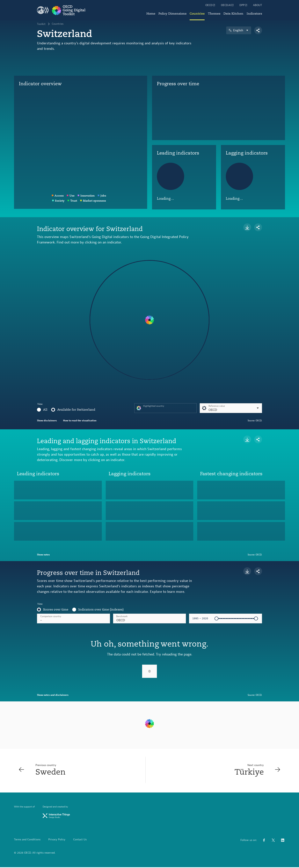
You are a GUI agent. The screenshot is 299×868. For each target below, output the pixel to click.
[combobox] (150, 618)
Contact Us (80, 840)
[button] (150, 618)
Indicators (254, 14)
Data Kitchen (234, 14)
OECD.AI (227, 5)
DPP (244, 5)
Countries (197, 14)
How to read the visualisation (80, 421)
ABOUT (258, 5)
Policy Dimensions (173, 14)
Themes (214, 14)
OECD (210, 5)
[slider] (216, 618)
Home (151, 14)
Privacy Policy (57, 840)
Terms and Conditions (27, 840)
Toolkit (41, 24)
